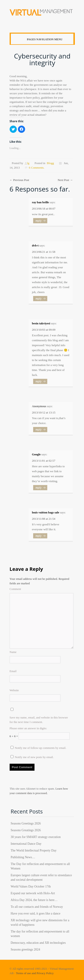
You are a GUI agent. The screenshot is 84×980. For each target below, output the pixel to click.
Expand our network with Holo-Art (33, 893)
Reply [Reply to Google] (41, 490)
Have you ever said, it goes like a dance (36, 913)
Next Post (65, 180)
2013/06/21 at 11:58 (44, 252)
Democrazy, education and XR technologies (38, 943)
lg (28, 163)
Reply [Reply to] (41, 431)
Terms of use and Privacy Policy (35, 973)
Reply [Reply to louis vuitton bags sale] (41, 538)
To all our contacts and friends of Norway (37, 907)
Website (14, 690)
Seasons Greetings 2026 (26, 823)
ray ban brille (41, 202)
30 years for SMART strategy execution (36, 837)
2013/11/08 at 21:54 (44, 519)
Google (36, 454)
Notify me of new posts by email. (34, 757)
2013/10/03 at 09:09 (44, 330)
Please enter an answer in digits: (28, 728)
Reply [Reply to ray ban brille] (41, 223)
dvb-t (35, 245)
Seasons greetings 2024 (25, 950)
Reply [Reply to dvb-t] (41, 300)
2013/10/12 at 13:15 (44, 412)
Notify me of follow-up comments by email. (41, 748)
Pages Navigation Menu (41, 39)
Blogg (50, 163)
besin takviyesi (41, 323)
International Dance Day (26, 844)
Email (13, 671)
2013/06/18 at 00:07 (44, 209)
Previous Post (19, 180)
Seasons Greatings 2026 (26, 830)
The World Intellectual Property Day (34, 850)
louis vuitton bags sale (46, 512)
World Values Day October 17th (31, 886)
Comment (15, 589)
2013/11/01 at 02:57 (44, 461)
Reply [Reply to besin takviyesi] (41, 383)
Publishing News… (23, 857)
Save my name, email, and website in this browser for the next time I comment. (39, 720)
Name (13, 652)
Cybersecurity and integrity (42, 59)
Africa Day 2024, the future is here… (34, 900)
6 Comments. (37, 168)
